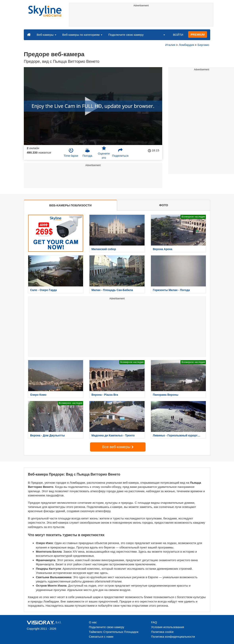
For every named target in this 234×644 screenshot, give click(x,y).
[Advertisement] (141, 17)
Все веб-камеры (118, 447)
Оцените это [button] (104, 153)
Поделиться (120, 153)
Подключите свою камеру (126, 35)
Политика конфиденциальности (173, 637)
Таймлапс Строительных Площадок (114, 632)
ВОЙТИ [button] (178, 35)
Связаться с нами (101, 637)
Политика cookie (162, 632)
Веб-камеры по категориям (82, 35)
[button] (162, 35)
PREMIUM (198, 34)
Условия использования (168, 627)
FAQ (154, 622)
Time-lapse (71, 153)
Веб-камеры (47, 35)
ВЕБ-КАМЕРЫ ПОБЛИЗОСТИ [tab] (70, 205)
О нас (93, 622)
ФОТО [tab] (164, 205)
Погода (87, 153)
